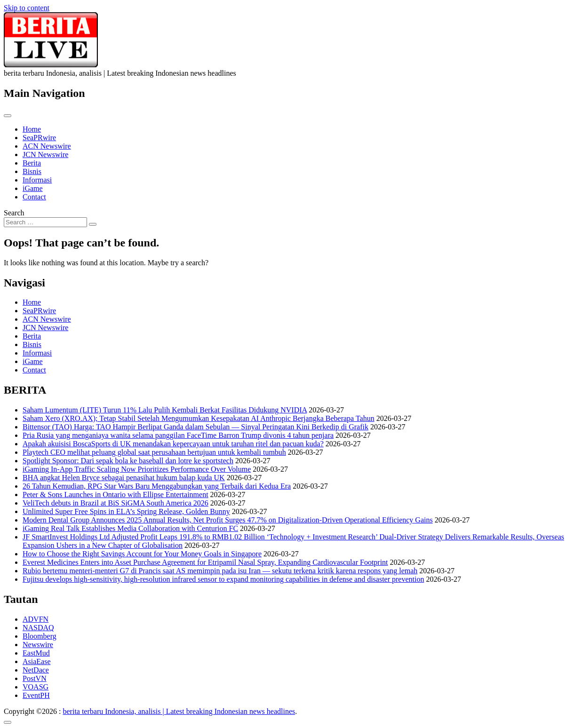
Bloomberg (40, 636)
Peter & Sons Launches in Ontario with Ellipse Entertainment (116, 495)
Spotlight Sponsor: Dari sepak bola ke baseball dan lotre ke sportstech (128, 461)
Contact (34, 197)
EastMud (36, 653)
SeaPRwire (39, 138)
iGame (33, 188)
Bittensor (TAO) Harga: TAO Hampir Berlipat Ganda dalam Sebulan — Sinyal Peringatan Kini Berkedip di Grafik (195, 427)
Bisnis (32, 171)
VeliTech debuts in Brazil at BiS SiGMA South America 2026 (116, 503)
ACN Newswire (47, 146)
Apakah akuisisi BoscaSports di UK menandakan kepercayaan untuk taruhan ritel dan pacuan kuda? (173, 444)
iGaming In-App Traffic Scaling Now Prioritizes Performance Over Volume (137, 469)
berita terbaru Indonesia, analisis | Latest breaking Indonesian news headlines (179, 711)
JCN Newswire (45, 154)
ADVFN (36, 619)
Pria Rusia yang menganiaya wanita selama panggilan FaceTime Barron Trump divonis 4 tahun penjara (178, 435)
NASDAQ (38, 628)
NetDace (36, 670)
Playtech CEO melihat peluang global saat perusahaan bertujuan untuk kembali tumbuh (154, 452)
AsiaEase (37, 661)
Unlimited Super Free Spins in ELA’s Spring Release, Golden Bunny (126, 511)
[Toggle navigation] (8, 116)
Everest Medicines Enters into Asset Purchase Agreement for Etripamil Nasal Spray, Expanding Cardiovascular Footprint (205, 562)
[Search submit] (93, 224)
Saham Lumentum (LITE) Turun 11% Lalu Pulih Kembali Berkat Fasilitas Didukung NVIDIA (165, 410)
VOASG (36, 687)
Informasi (37, 180)
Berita (32, 163)
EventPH (36, 695)
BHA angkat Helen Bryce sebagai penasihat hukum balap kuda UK (124, 478)
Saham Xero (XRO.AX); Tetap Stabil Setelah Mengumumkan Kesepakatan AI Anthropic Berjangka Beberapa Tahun (199, 418)
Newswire (38, 645)
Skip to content (27, 8)
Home (32, 129)
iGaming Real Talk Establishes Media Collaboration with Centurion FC (130, 528)
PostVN (35, 678)
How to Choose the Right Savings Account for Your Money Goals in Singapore (142, 554)
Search (14, 213)
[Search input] (45, 222)
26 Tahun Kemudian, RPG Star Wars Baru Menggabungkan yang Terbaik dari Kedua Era (157, 486)
